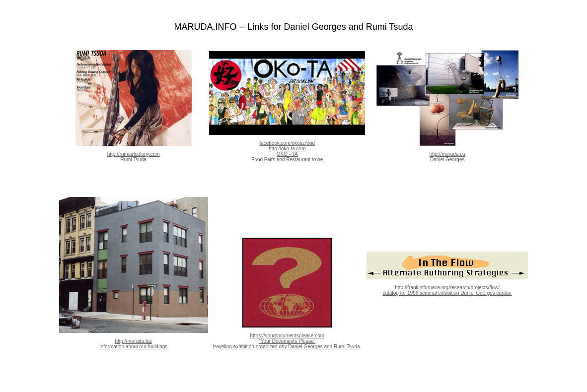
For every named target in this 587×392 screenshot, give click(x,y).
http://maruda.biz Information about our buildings (134, 339)
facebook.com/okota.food (287, 143)
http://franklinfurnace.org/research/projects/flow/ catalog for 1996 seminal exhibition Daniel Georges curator (447, 285)
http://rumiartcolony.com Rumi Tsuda (134, 152)
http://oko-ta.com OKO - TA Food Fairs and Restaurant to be (287, 154)
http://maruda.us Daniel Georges (447, 152)
